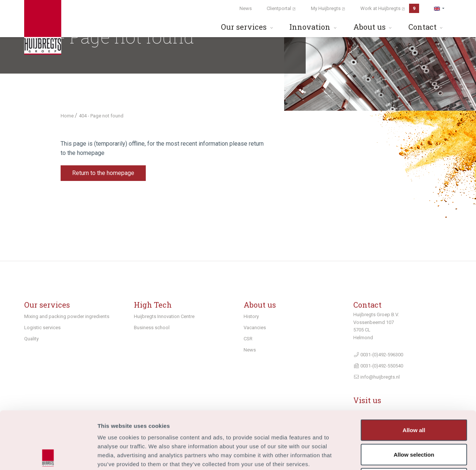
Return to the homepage (103, 173)
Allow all (414, 372)
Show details (390, 455)
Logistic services (42, 328)
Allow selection (414, 397)
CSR (248, 339)
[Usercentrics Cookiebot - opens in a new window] (48, 456)
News (246, 8)
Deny (414, 421)
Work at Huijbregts (390, 8)
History (251, 316)
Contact (426, 27)
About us (373, 27)
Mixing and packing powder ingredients (67, 316)
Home (68, 116)
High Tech (153, 305)
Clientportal (281, 8)
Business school (152, 328)
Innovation (314, 27)
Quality (31, 339)
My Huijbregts (328, 8)
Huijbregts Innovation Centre (164, 316)
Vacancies (255, 328)
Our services (248, 27)
